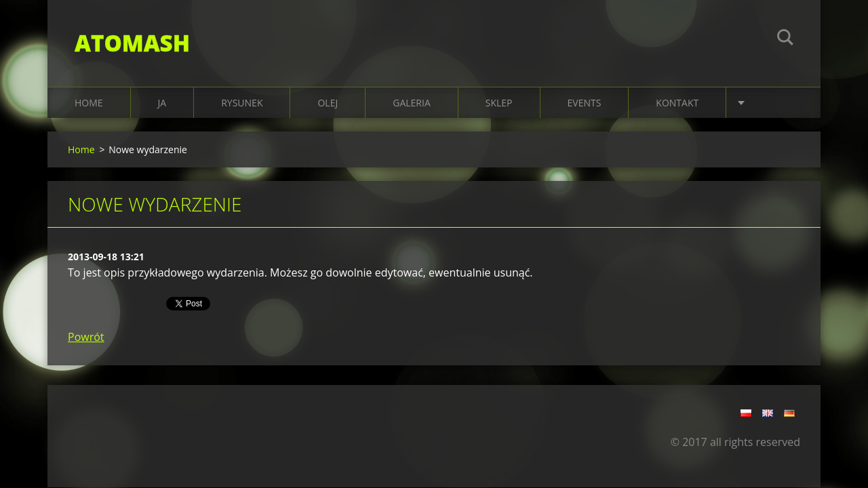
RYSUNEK (242, 103)
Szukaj (785, 39)
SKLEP (499, 103)
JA (162, 103)
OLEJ (328, 103)
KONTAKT (677, 103)
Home (89, 103)
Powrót (86, 337)
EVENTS (585, 103)
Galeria (412, 103)
